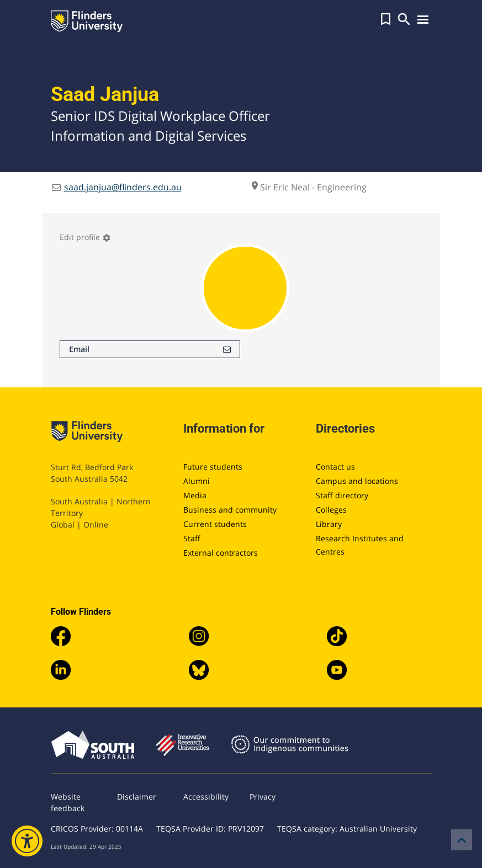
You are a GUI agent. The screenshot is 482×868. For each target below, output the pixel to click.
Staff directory (342, 495)
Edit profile (85, 237)
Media (195, 495)
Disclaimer (137, 797)
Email (150, 349)
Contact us (335, 467)
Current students (215, 524)
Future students (213, 467)
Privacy (263, 797)
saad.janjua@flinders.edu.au (123, 187)
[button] (386, 19)
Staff (192, 538)
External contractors (221, 553)
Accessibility (206, 797)
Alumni (197, 481)
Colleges (331, 510)
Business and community (230, 510)
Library (329, 524)
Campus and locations (357, 481)
